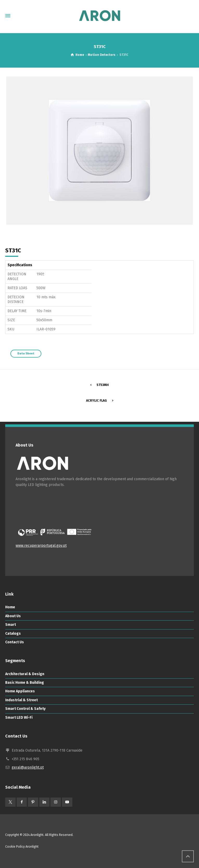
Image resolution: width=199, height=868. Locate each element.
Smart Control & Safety (25, 709)
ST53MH (103, 385)
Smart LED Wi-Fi (19, 718)
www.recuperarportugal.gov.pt (41, 546)
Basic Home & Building (25, 683)
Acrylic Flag (97, 401)
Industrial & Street (21, 700)
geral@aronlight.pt (28, 767)
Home (10, 607)
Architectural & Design (25, 674)
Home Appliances (20, 691)
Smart (11, 625)
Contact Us (15, 642)
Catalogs (13, 634)
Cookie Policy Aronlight (22, 847)
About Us (13, 616)
